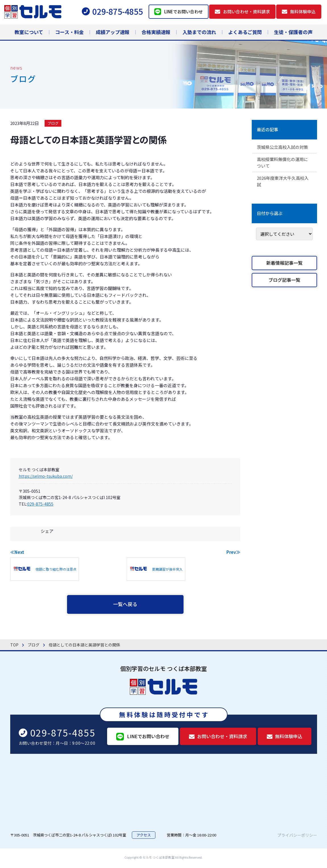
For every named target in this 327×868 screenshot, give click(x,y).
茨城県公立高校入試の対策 (284, 147)
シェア (47, 531)
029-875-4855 (40, 504)
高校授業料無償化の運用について (284, 164)
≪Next (17, 552)
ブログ (53, 123)
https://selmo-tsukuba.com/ (46, 476)
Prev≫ (233, 552)
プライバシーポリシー (297, 836)
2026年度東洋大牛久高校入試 (282, 183)
